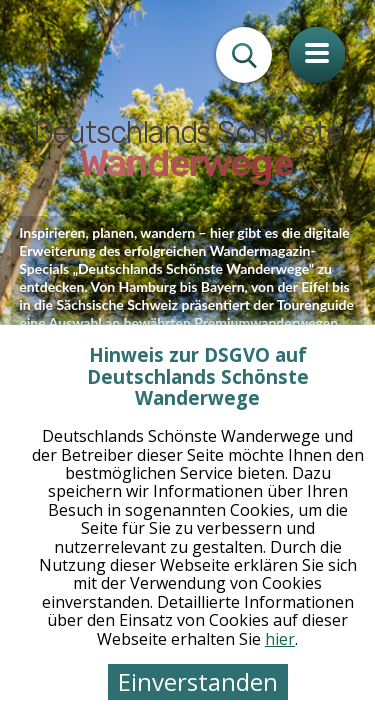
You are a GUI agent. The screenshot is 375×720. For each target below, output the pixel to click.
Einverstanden (198, 681)
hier (280, 639)
